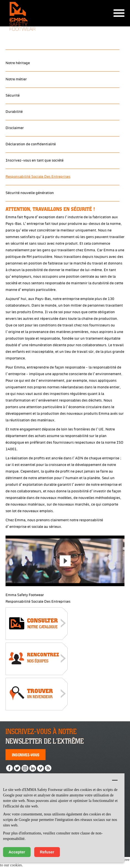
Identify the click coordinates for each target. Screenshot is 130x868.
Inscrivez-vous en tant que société (35, 160)
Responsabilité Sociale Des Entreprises (38, 177)
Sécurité (13, 95)
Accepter (17, 852)
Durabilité (14, 112)
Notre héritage (18, 63)
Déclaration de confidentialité (31, 144)
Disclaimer (15, 128)
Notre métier (16, 79)
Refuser (47, 852)
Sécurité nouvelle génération (30, 193)
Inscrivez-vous (26, 755)
